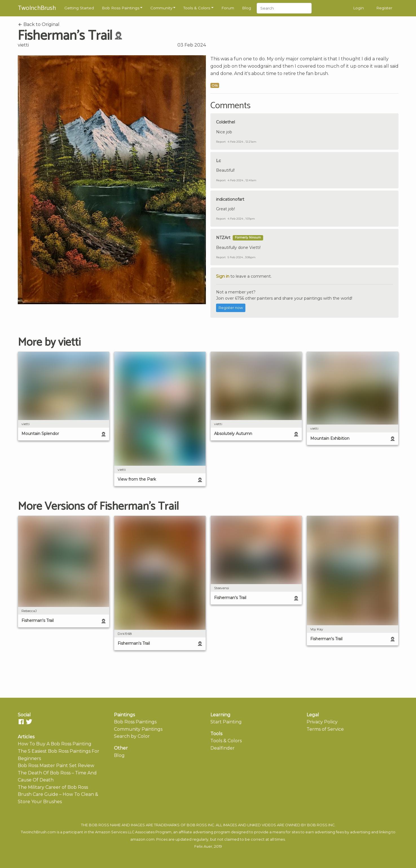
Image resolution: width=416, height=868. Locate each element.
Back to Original (39, 24)
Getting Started (79, 8)
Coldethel (225, 122)
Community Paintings (138, 729)
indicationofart (230, 199)
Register (384, 8)
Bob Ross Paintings (121, 8)
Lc (218, 161)
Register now (231, 308)
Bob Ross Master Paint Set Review (56, 766)
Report (221, 142)
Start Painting (226, 722)
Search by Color (132, 736)
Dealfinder (223, 748)
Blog (246, 8)
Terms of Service (325, 729)
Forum (228, 8)
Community (161, 8)
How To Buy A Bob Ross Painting (55, 744)
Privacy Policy (322, 722)
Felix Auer (203, 846)
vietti (23, 45)
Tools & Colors (197, 8)
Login (358, 8)
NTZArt (223, 238)
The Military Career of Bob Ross (53, 787)
